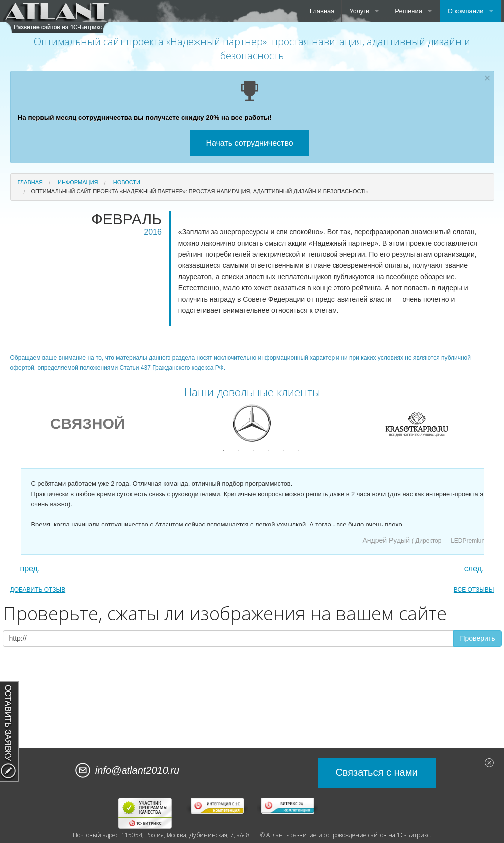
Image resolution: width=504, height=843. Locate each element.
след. (474, 569)
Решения (408, 11)
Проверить (477, 638)
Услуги (359, 11)
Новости (127, 182)
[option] (88, 423)
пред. (30, 569)
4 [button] (268, 451)
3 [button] (253, 451)
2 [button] (238, 451)
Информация (78, 182)
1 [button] (223, 451)
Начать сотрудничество (249, 143)
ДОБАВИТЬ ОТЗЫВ (38, 590)
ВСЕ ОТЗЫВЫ (474, 590)
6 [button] (298, 451)
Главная (322, 11)
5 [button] (283, 451)
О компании (466, 11)
